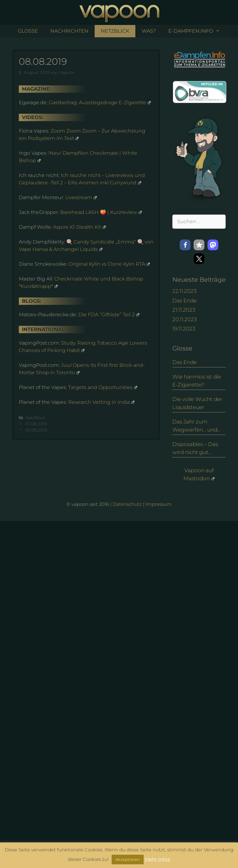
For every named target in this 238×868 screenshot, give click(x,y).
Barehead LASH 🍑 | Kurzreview (101, 212)
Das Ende (185, 301)
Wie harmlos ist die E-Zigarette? (197, 381)
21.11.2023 (184, 310)
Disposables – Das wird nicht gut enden (195, 449)
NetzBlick (115, 31)
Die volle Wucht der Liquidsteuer (197, 403)
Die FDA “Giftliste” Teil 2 (109, 315)
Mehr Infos (158, 859)
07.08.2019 (36, 424)
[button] (185, 245)
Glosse (28, 31)
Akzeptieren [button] (128, 859)
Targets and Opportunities (103, 387)
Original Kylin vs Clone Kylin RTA (109, 264)
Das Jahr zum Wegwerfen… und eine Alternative (195, 426)
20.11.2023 (185, 319)
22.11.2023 (184, 291)
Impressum (159, 504)
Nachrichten (69, 31)
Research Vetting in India (101, 402)
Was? (149, 31)
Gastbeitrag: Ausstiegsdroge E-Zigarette (100, 102)
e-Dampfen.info (197, 31)
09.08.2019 (36, 430)
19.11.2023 (184, 329)
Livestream (81, 197)
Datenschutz (127, 504)
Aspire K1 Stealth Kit (79, 227)
